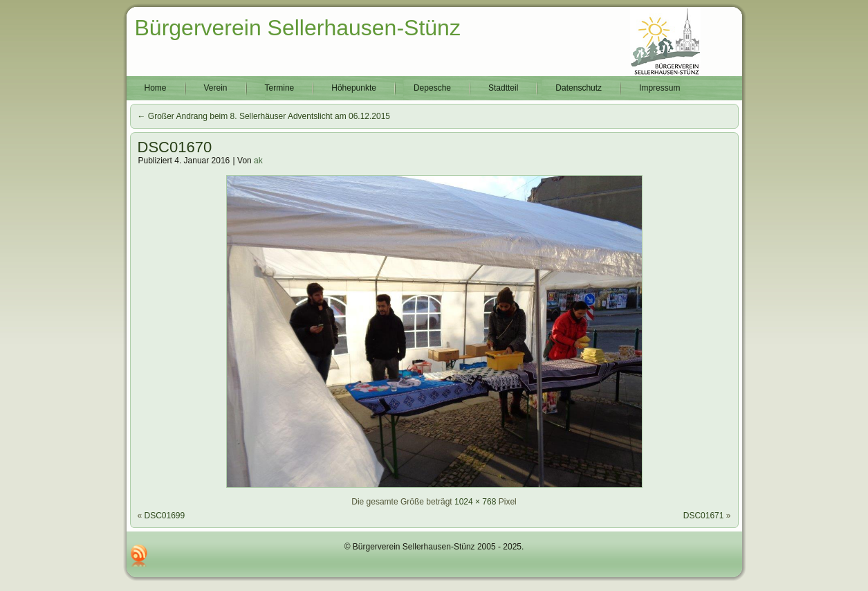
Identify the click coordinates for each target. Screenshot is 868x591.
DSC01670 (175, 147)
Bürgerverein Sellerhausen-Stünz (298, 28)
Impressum (659, 88)
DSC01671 (704, 516)
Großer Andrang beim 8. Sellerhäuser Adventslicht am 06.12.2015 (264, 116)
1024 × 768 (475, 502)
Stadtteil (503, 88)
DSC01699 (165, 516)
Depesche (432, 88)
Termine (280, 88)
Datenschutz (579, 88)
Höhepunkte (354, 88)
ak (258, 161)
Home (156, 88)
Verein (216, 88)
